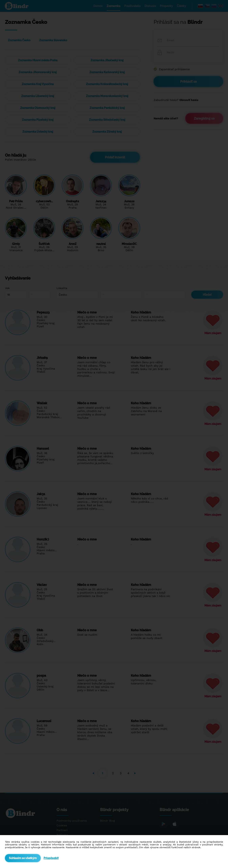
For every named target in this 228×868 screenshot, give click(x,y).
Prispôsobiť (51, 858)
